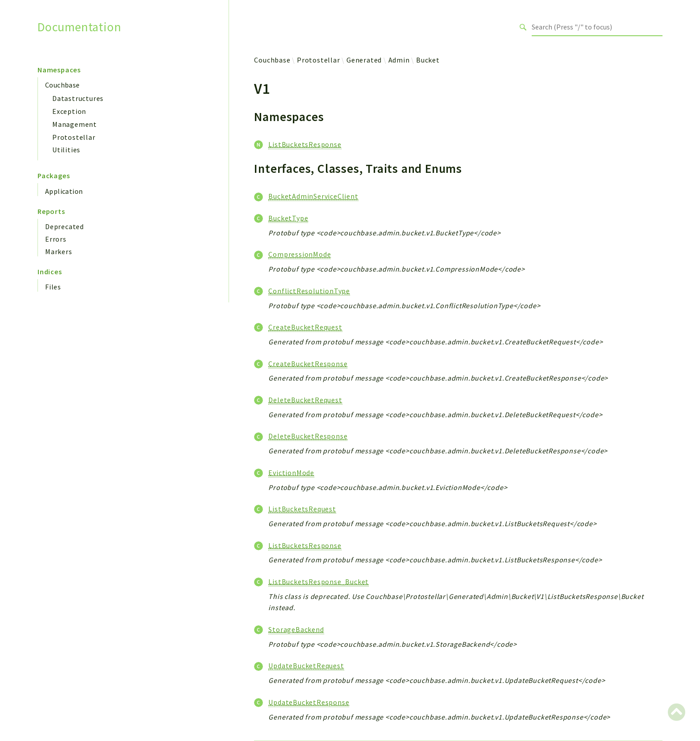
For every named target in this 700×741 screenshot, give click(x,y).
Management (75, 124)
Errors (56, 239)
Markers (59, 251)
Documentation (79, 27)
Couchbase (62, 85)
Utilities (66, 150)
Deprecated (65, 226)
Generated (364, 60)
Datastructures (78, 98)
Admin (399, 60)
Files (53, 287)
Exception (69, 111)
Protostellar (74, 137)
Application (64, 191)
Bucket (428, 60)
